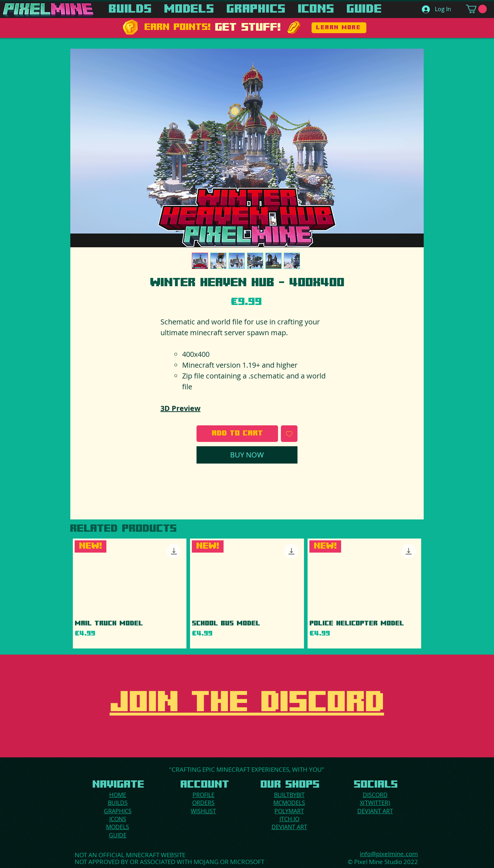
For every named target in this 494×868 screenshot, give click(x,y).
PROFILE (204, 795)
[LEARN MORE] (339, 28)
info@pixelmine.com (389, 854)
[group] (247, 594)
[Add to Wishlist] (289, 434)
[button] (476, 9)
